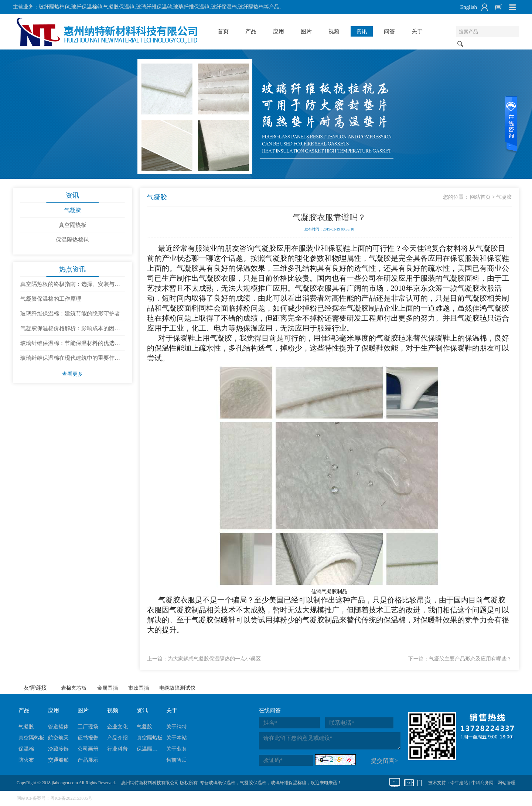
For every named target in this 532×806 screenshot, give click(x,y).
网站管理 (507, 783)
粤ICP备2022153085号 (71, 798)
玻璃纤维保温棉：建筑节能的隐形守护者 (70, 314)
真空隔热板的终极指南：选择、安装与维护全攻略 (70, 286)
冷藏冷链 (58, 749)
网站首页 (480, 197)
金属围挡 (108, 688)
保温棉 (26, 749)
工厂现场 (88, 727)
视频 (334, 31)
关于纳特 (177, 727)
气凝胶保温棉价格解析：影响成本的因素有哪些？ (70, 331)
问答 (389, 31)
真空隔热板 (73, 225)
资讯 (362, 31)
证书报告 (88, 738)
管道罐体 (58, 727)
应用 (279, 31)
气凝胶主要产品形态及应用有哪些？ (470, 659)
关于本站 (177, 738)
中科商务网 (482, 783)
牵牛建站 (459, 783)
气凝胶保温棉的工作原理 (51, 299)
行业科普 (117, 749)
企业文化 (117, 727)
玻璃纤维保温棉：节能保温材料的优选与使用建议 (70, 345)
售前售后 (177, 760)
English (468, 7)
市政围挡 (139, 688)
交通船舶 (58, 760)
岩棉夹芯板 (74, 688)
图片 (306, 31)
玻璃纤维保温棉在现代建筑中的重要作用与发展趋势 (70, 360)
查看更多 (72, 374)
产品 (251, 31)
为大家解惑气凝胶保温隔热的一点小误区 (214, 659)
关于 (417, 31)
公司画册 (88, 749)
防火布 (26, 760)
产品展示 (88, 760)
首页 (223, 31)
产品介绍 (117, 738)
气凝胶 (73, 210)
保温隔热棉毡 (72, 240)
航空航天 (58, 738)
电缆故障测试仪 (177, 688)
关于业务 (177, 749)
